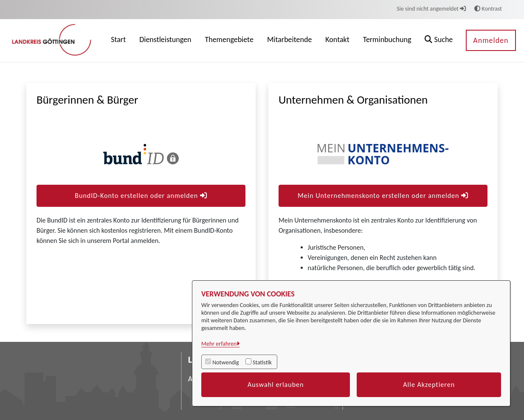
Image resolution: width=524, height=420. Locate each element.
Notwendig (225, 362)
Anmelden (491, 40)
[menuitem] (118, 41)
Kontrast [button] (488, 9)
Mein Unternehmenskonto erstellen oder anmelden (383, 196)
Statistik (262, 362)
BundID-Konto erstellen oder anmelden (141, 196)
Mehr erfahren (219, 344)
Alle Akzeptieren (429, 385)
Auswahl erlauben (276, 385)
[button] (439, 41)
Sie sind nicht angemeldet (431, 9)
